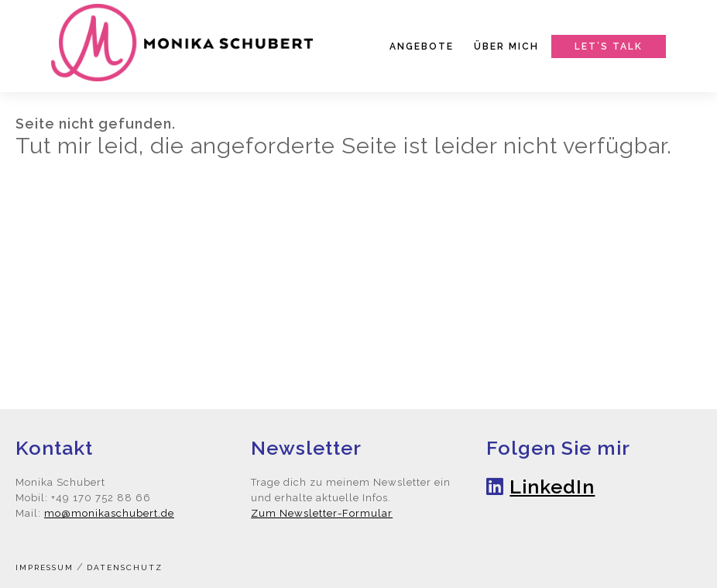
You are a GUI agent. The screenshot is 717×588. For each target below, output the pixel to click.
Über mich (506, 46)
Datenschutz (125, 567)
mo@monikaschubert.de (109, 513)
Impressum (45, 567)
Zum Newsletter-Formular (322, 513)
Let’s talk (609, 46)
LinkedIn (552, 487)
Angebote (422, 46)
